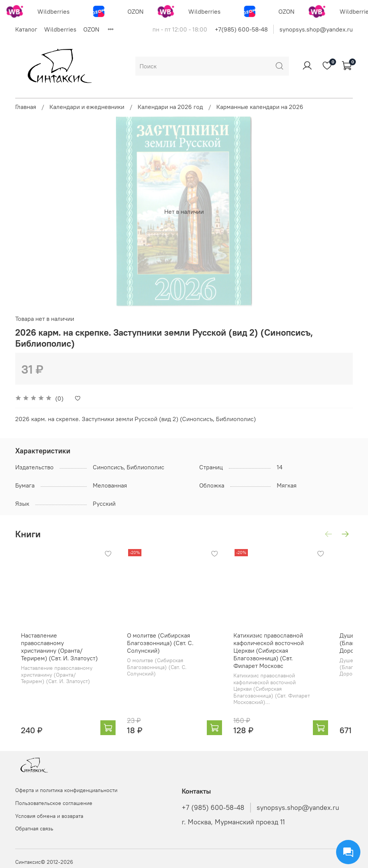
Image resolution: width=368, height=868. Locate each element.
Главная (26, 107)
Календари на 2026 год (170, 107)
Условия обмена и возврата (49, 816)
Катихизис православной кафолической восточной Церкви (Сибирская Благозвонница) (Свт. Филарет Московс (290, 661)
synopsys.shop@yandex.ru (316, 29)
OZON (91, 29)
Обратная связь (34, 829)
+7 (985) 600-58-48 (213, 808)
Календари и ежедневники (87, 107)
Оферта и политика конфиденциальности (66, 790)
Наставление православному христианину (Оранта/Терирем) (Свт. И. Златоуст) (59, 653)
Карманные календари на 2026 (260, 107)
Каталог (26, 29)
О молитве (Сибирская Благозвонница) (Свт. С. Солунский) (165, 653)
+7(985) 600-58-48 (241, 29)
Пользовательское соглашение (54, 803)
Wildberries (60, 29)
